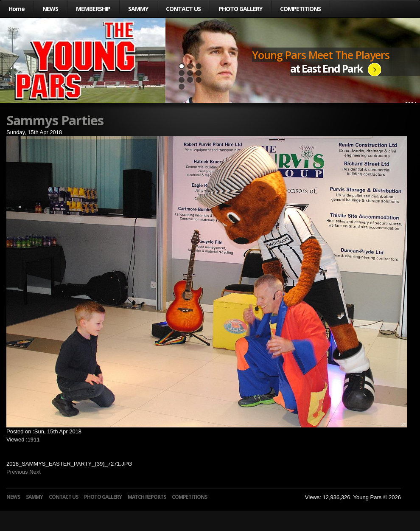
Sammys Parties (55, 120)
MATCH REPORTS (147, 497)
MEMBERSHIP (93, 9)
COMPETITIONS (300, 9)
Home (17, 9)
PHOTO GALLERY (240, 9)
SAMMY (138, 9)
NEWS (50, 9)
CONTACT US (183, 9)
